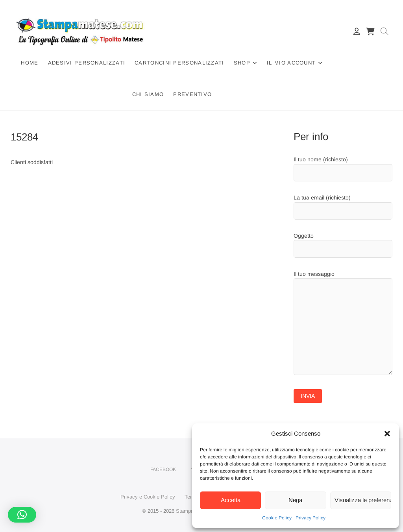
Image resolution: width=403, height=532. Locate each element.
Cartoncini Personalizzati (179, 63)
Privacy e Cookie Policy (148, 497)
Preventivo (192, 94)
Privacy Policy (311, 518)
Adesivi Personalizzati (87, 63)
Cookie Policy (277, 518)
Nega (295, 500)
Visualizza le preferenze (363, 500)
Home (30, 63)
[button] (387, 434)
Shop (242, 63)
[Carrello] (370, 31)
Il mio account (291, 63)
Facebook (163, 469)
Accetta (231, 500)
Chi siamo (148, 94)
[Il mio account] (357, 31)
